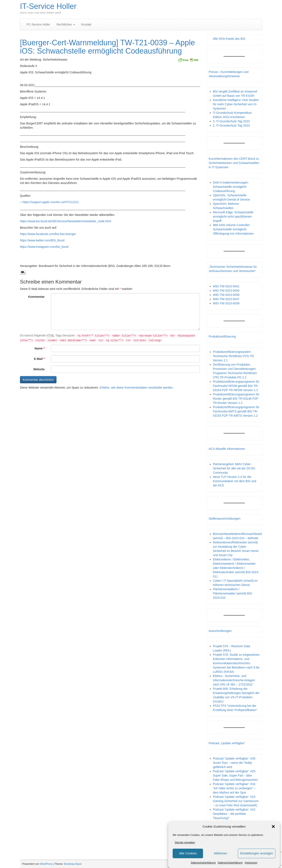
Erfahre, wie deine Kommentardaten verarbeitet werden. (137, 388)
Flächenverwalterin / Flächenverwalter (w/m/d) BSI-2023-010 (233, 593)
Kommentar (36, 297)
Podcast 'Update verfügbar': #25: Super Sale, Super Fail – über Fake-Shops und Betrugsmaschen (235, 775)
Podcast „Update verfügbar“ (227, 743)
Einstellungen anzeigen (257, 853)
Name (40, 348)
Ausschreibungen (220, 631)
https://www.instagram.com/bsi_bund (44, 247)
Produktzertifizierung (222, 336)
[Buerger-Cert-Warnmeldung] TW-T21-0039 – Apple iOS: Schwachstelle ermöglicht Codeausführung (107, 47)
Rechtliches (66, 24)
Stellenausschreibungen (225, 519)
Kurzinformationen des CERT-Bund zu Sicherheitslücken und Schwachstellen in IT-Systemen (234, 163)
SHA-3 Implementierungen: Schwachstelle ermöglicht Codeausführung (231, 187)
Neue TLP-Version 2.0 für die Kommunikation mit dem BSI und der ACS (235, 481)
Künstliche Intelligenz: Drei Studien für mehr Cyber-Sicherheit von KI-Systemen (236, 104)
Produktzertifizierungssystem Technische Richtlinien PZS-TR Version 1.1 (233, 356)
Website (39, 369)
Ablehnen (220, 853)
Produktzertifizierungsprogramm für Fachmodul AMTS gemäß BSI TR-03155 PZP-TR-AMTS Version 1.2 (236, 411)
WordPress (46, 864)
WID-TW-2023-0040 (226, 291)
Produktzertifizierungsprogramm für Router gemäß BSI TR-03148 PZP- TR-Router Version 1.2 (236, 399)
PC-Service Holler (38, 24)
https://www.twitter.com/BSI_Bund (42, 240)
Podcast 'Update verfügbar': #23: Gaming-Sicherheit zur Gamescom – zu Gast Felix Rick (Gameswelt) (236, 801)
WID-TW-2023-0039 (226, 295)
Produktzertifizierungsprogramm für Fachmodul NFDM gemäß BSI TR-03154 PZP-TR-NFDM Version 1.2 (236, 386)
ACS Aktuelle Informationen (227, 449)
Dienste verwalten (185, 842)
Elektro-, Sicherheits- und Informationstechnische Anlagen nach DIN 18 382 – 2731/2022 (234, 680)
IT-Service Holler (48, 6)
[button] (273, 827)
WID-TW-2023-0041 (226, 286)
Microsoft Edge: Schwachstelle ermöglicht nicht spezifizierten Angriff (233, 217)
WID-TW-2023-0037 (226, 299)
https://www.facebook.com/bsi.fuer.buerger (48, 234)
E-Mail (39, 359)
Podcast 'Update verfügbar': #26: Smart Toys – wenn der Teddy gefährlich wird (235, 763)
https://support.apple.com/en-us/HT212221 (51, 202)
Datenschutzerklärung (203, 863)
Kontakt (86, 24)
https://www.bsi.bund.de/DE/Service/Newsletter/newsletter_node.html (66, 221)
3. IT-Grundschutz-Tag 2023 (231, 121)
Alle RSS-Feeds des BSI (229, 39)
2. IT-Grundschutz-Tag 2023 (231, 125)
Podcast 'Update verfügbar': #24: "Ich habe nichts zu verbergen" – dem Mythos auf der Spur (235, 788)
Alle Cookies (188, 853)
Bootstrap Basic (73, 864)
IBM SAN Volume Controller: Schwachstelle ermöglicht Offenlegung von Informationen (233, 229)
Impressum (251, 863)
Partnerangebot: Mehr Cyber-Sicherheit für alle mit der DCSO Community (234, 468)
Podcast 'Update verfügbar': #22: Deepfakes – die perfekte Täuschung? (235, 814)
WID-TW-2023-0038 (226, 303)
